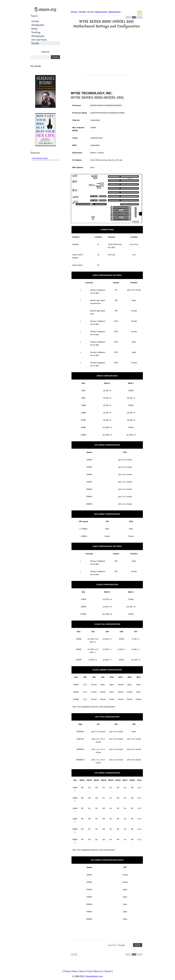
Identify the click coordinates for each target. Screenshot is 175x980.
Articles (35, 21)
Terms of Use (85, 971)
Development (38, 25)
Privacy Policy (71, 971)
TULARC (35, 44)
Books (34, 29)
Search (108, 971)
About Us (98, 971)
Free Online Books (40, 158)
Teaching (36, 32)
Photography (38, 36)
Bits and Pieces (39, 40)
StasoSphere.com (94, 976)
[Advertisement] (107, 56)
